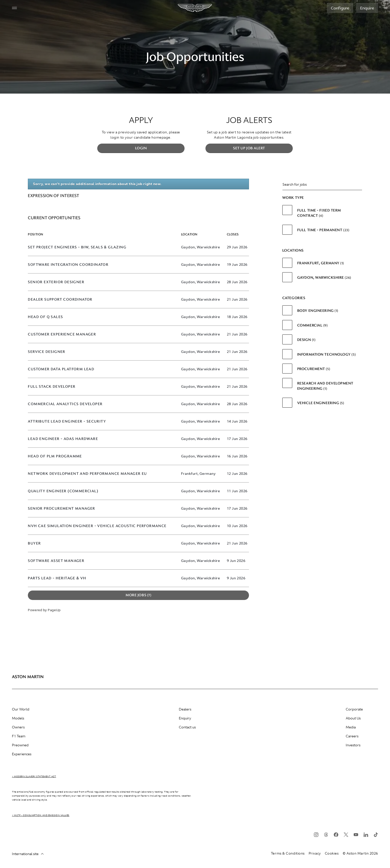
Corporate (354, 709)
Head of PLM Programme (55, 456)
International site (28, 854)
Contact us (187, 727)
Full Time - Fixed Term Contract (319, 213)
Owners (18, 727)
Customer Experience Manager (62, 334)
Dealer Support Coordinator (60, 299)
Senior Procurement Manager (61, 509)
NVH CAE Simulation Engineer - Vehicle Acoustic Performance (97, 526)
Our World (21, 709)
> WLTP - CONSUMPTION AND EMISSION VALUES (41, 815)
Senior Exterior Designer (56, 282)
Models (18, 718)
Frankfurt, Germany (321, 263)
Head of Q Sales (45, 317)
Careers (352, 736)
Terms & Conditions (288, 853)
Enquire (367, 8)
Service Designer (47, 352)
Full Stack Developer (52, 387)
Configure (340, 8)
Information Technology (326, 354)
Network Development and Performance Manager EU (87, 474)
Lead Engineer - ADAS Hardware (63, 439)
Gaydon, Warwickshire (324, 277)
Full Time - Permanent (323, 230)
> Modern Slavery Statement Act (34, 776)
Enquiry (185, 718)
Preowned (20, 745)
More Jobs (138, 595)
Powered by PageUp (44, 610)
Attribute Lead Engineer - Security (67, 421)
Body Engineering (318, 311)
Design (306, 340)
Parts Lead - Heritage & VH (57, 578)
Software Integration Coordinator (68, 265)
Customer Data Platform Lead (61, 369)
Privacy (315, 853)
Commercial (313, 325)
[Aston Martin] (195, 8)
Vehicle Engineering (321, 403)
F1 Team (19, 736)
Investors (353, 745)
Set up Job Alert (249, 148)
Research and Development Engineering (325, 386)
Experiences (22, 754)
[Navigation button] (14, 8)
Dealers (185, 709)
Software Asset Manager (56, 561)
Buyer (34, 543)
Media (351, 727)
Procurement (314, 369)
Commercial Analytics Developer (65, 404)
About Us (353, 718)
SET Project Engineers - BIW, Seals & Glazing (77, 247)
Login (141, 148)
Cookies (332, 853)
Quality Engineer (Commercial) (63, 491)
